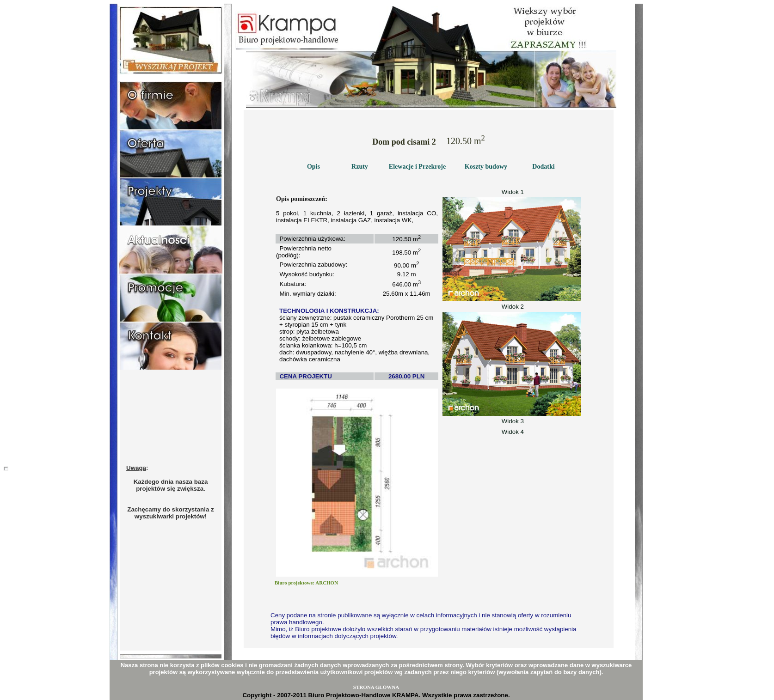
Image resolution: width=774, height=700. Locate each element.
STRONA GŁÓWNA (376, 687)
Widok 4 (512, 432)
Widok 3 (512, 421)
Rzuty (360, 167)
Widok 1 (512, 192)
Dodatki (543, 167)
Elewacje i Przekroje (417, 167)
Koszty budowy (486, 167)
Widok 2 (512, 307)
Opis (313, 167)
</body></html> (6, 469)
